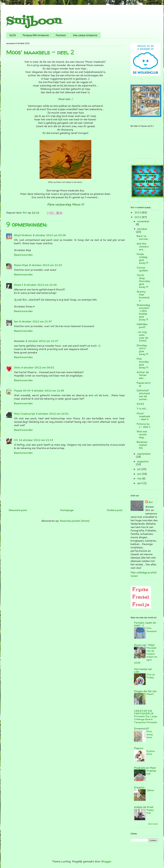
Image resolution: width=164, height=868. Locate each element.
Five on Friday (151, 676)
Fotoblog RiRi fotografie (36, 35)
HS (16, 440)
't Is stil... (142, 409)
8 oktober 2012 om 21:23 (45, 265)
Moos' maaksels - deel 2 (143, 416)
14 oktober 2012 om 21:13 (36, 440)
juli (139, 469)
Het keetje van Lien (143, 670)
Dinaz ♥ (19, 285)
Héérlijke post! (142, 326)
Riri (151, 502)
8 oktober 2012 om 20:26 (49, 235)
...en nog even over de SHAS (142, 336)
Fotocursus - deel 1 (143, 425)
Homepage (67, 510)
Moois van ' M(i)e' (144, 645)
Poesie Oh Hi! (22, 391)
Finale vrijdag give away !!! (142, 259)
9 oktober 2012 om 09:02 (38, 368)
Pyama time (151, 753)
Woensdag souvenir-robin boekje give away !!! (143, 312)
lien (16, 322)
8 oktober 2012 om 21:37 (35, 322)
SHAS (140, 404)
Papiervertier (143, 384)
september (144, 454)
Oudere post (115, 510)
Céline (150, 790)
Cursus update (142, 269)
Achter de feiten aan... (143, 375)
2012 (138, 217)
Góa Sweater (152, 630)
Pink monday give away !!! (143, 363)
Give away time (150, 734)
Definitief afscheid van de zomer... (143, 395)
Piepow (139, 748)
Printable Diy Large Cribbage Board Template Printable (145, 719)
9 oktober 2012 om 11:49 (48, 391)
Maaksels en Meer (145, 768)
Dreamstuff (141, 729)
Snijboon (34, 21)
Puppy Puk (150, 811)
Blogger (106, 861)
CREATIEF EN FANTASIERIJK (144, 712)
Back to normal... (143, 238)
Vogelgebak (151, 772)
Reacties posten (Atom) (75, 521)
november (143, 221)
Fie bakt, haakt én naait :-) (145, 624)
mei (140, 478)
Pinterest (61, 35)
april (140, 483)
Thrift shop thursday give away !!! (143, 281)
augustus (143, 461)
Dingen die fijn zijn (145, 691)
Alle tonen (153, 824)
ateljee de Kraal (144, 807)
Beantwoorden (23, 255)
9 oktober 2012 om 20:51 (52, 414)
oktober (142, 229)
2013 (138, 212)
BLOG (13, 35)
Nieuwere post (18, 510)
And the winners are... (143, 247)
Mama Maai (21, 265)
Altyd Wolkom (23, 235)
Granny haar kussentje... (143, 296)
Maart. (150, 694)
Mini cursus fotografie (85, 35)
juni (140, 474)
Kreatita (139, 787)
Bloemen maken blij (142, 445)
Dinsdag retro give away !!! (142, 350)
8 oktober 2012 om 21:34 (40, 285)
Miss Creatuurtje (24, 414)
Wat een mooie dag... (142, 434)
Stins (17, 368)
